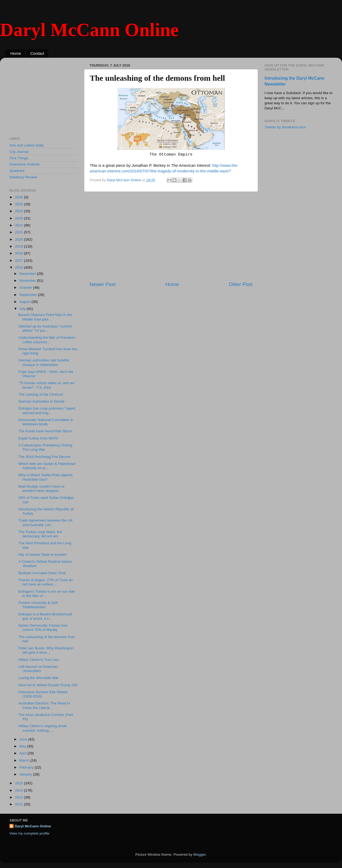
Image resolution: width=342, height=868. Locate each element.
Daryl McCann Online (89, 30)
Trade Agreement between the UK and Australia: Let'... (46, 522)
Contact (37, 53)
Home (16, 53)
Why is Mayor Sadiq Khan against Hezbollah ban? (46, 477)
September (29, 295)
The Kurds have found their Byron (45, 431)
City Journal (19, 152)
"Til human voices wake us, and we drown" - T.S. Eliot (46, 385)
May (23, 746)
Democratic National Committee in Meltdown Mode (46, 422)
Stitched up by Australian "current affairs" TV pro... (45, 328)
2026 (20, 197)
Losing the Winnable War (38, 678)
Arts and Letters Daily (27, 145)
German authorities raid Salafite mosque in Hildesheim (44, 362)
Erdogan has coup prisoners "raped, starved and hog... (47, 410)
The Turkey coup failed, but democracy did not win (40, 534)
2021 (20, 232)
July (23, 309)
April (23, 753)
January (26, 774)
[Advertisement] (171, 236)
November (28, 281)
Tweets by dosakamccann (285, 127)
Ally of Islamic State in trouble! (43, 555)
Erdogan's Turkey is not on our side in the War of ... (47, 594)
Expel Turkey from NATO (38, 438)
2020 (20, 239)
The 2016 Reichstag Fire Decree (44, 457)
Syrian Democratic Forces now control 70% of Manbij (43, 628)
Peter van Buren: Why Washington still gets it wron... (46, 650)
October (26, 288)
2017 (20, 261)
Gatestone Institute (24, 164)
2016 (20, 267)
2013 (20, 797)
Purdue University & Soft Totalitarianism (38, 605)
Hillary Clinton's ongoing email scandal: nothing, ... (42, 728)
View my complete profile (29, 833)
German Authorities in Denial (41, 401)
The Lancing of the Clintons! (41, 394)
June (24, 739)
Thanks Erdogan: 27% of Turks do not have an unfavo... (46, 582)
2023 (20, 218)
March (25, 760)
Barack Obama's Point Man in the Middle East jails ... (45, 317)
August (25, 302)
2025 (20, 204)
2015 (20, 783)
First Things (19, 158)
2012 (20, 804)
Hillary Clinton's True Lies (39, 660)
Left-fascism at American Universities (38, 669)
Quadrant (17, 171)
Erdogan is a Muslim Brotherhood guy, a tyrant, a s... (45, 616)
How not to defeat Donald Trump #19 (48, 685)
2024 (20, 211)
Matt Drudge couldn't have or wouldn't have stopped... (42, 489)
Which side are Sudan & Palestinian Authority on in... (47, 466)
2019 (20, 246)
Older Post (241, 284)
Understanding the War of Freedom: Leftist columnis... (47, 340)
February (27, 767)
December (28, 274)
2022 (20, 225)
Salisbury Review (23, 177)
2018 (20, 253)
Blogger (200, 855)
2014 (20, 790)
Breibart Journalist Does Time (42, 573)
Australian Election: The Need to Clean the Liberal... (44, 705)
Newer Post (103, 284)
